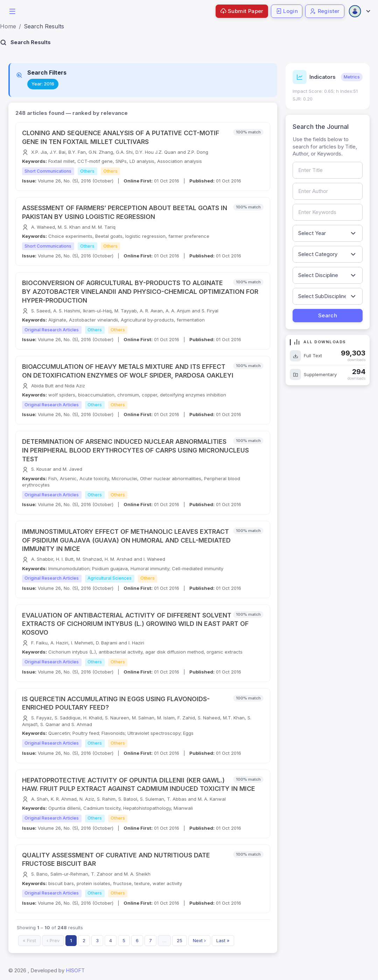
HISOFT (75, 970)
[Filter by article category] (328, 254)
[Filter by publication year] (328, 233)
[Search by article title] (328, 170)
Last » (223, 940)
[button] (12, 11)
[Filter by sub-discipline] (328, 296)
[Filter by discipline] (328, 275)
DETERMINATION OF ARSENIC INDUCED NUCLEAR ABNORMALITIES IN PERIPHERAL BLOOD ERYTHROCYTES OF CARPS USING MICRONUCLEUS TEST (135, 450)
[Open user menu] (359, 11)
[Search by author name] (328, 191)
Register (325, 11)
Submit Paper (242, 11)
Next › (199, 940)
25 (180, 940)
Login (287, 11)
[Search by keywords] (328, 212)
